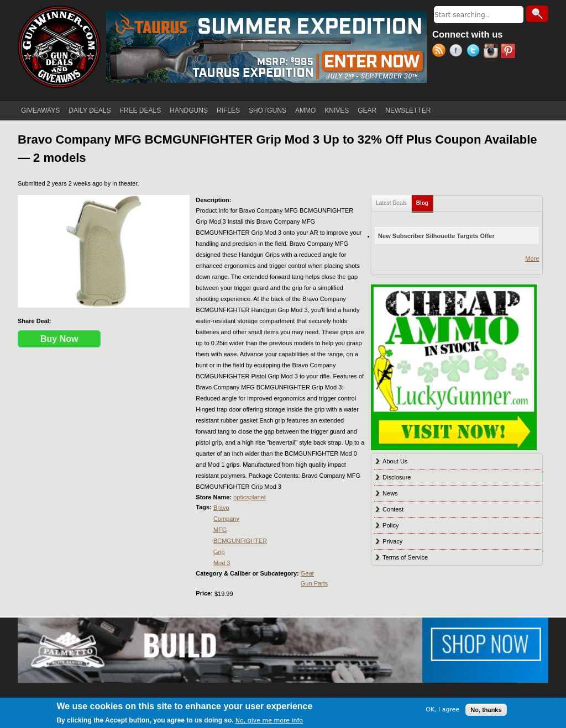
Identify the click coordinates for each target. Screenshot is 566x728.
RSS (441, 52)
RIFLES (228, 110)
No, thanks (486, 710)
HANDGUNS (189, 110)
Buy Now (59, 339)
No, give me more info (269, 721)
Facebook (458, 52)
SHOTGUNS (268, 110)
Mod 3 (222, 563)
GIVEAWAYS (40, 110)
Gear (307, 573)
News (390, 493)
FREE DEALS (141, 110)
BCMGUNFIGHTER (240, 541)
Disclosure (397, 477)
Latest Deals (391, 203)
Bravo (221, 508)
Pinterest (509, 52)
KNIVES (337, 110)
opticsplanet (250, 497)
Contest (393, 509)
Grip (219, 552)
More (532, 259)
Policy (391, 525)
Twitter (475, 52)
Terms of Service (405, 557)
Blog (425, 201)
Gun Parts (315, 583)
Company (226, 519)
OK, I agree (442, 709)
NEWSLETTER (408, 110)
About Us (395, 461)
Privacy (392, 541)
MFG (220, 530)
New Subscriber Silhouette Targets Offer (436, 236)
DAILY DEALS (90, 110)
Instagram (492, 52)
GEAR (367, 110)
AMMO (305, 110)
